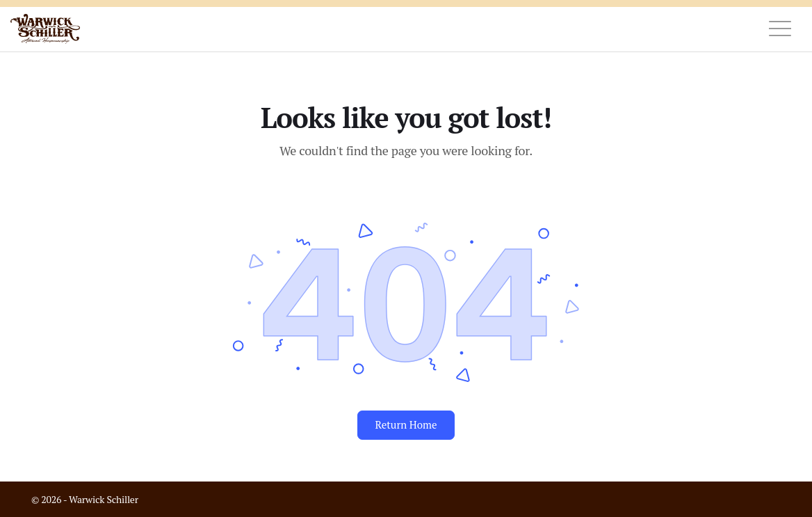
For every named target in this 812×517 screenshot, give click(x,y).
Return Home (406, 424)
